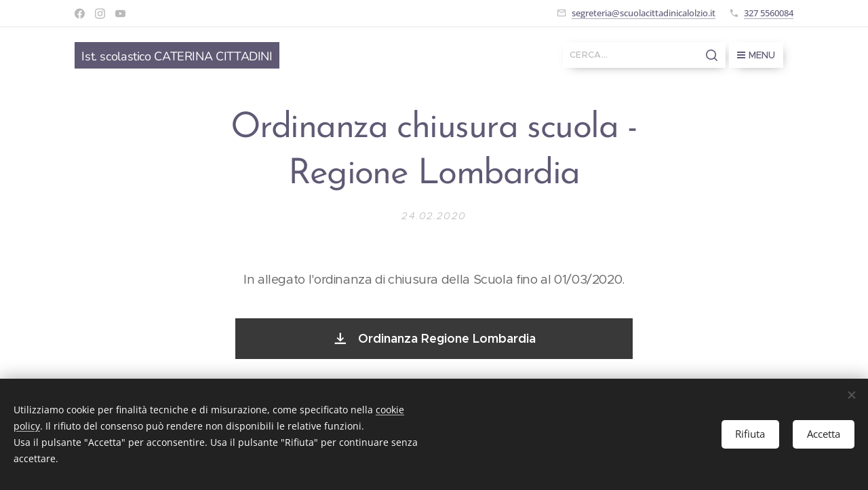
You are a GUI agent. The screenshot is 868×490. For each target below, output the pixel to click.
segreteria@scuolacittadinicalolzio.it (644, 13)
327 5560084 (769, 13)
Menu (756, 55)
